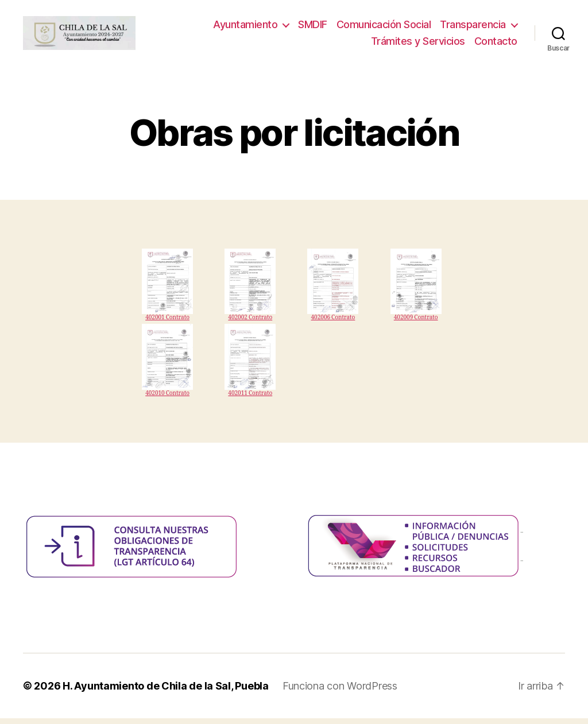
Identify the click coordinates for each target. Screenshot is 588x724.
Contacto (496, 44)
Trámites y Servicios (418, 44)
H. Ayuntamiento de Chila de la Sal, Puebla (166, 692)
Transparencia (473, 27)
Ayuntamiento (245, 27)
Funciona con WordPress (340, 692)
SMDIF (313, 27)
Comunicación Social (384, 27)
